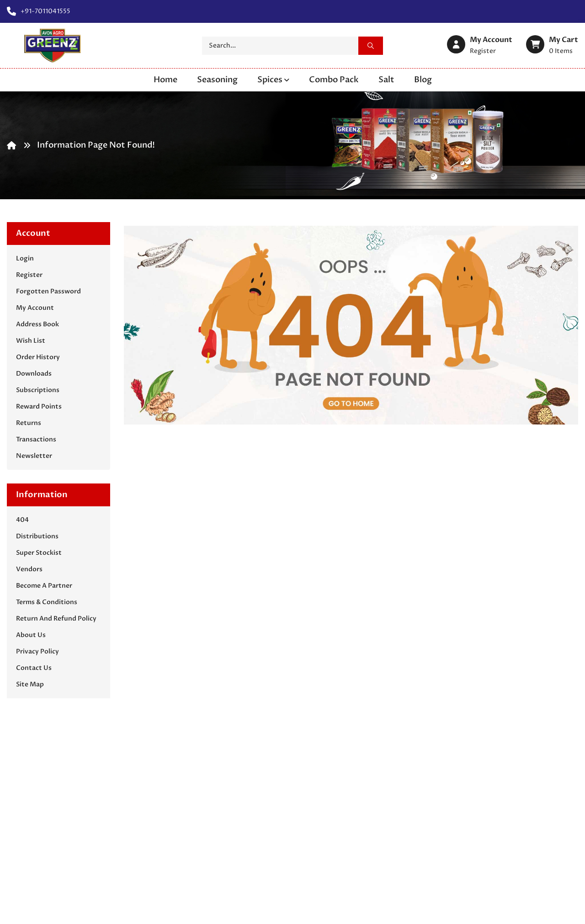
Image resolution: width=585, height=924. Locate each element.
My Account (35, 308)
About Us (31, 635)
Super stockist (39, 553)
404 (22, 520)
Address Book (37, 324)
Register (29, 275)
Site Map (30, 684)
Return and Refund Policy (56, 619)
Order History (38, 357)
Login (25, 258)
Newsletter (34, 456)
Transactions (36, 439)
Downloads (34, 374)
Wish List (31, 341)
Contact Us (34, 668)
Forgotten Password (48, 291)
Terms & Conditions (47, 602)
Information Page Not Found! (96, 145)
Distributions (37, 536)
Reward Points (39, 406)
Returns (29, 423)
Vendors (29, 569)
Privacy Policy (37, 651)
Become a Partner (44, 586)
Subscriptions (38, 390)
